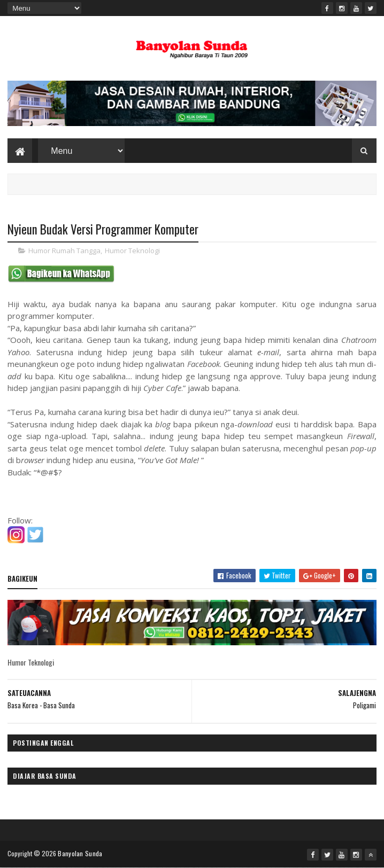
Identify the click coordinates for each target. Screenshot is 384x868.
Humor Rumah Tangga (64, 251)
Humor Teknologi (132, 251)
